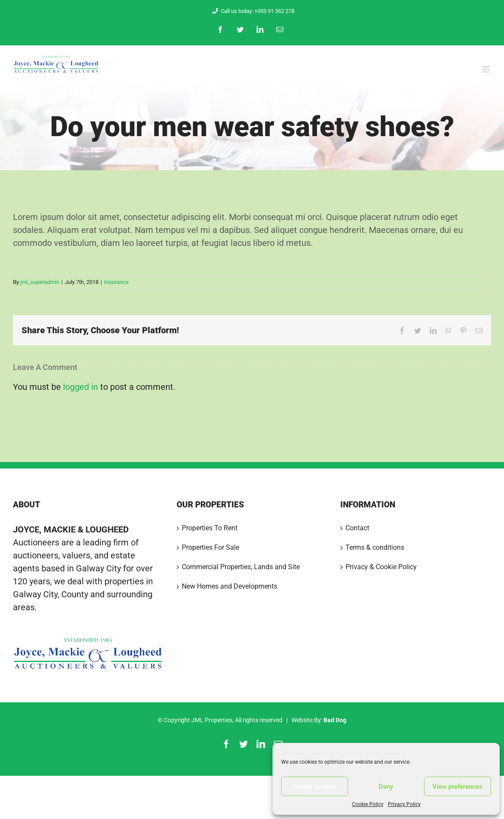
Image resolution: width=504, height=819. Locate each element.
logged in (81, 387)
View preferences (457, 787)
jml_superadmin (40, 282)
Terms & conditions (375, 547)
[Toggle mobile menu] (487, 69)
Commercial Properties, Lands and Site (241, 567)
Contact (357, 528)
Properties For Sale (211, 547)
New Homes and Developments (230, 586)
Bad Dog (335, 720)
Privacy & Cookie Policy (381, 567)
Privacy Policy (404, 804)
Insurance (116, 282)
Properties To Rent (210, 528)
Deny (386, 787)
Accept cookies (315, 787)
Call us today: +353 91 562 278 (252, 11)
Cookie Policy (368, 804)
